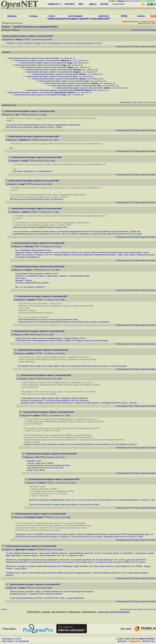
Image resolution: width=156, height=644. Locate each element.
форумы (12, 16)
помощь (33, 16)
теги (122, 4)
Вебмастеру (149, 641)
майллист (104, 16)
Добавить (122, 641)
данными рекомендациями (114, 612)
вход (127, 1)
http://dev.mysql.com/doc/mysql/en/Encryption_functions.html (36, 199)
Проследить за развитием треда (144, 30)
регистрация (135, 1)
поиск (52, 16)
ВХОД (124, 16)
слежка (141, 16)
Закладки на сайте (12, 639)
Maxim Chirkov (147, 639)
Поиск (115, 4)
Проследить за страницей (15, 641)
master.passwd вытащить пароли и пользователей (31, 58)
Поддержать (135, 641)
